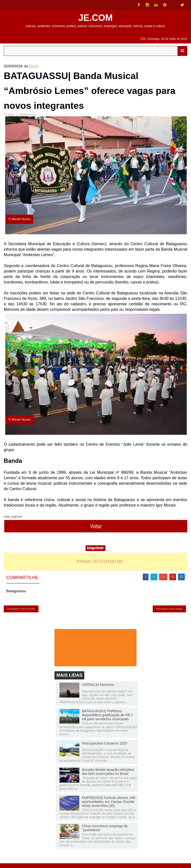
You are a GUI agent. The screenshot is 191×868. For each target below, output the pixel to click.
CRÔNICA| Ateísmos (98, 689)
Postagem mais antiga (169, 612)
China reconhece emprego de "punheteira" (105, 832)
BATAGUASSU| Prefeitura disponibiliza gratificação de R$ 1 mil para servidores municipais (107, 720)
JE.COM (95, 18)
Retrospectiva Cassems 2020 (105, 748)
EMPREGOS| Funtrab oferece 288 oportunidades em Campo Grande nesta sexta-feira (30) (109, 806)
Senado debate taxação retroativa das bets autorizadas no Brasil (108, 776)
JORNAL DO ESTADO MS (99, 564)
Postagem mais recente (21, 612)
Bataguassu (28, 117)
